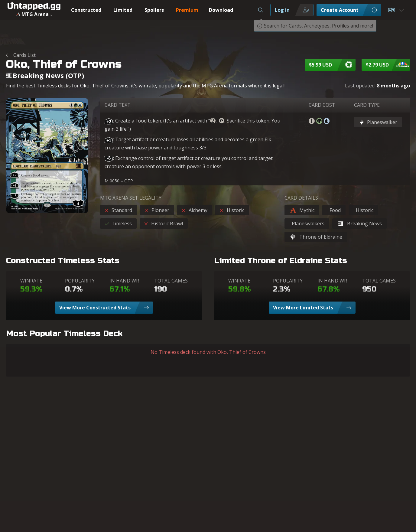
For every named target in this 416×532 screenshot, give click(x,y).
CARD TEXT (118, 105)
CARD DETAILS (301, 198)
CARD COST (322, 105)
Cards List (21, 55)
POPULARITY (80, 281)
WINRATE (31, 281)
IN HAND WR (124, 281)
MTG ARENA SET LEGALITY (131, 198)
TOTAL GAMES (171, 281)
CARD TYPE (367, 105)
